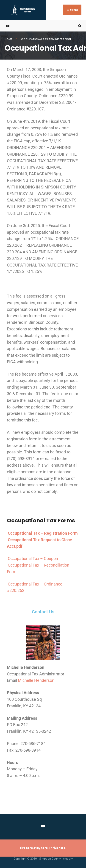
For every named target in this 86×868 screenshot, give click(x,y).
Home (8, 39)
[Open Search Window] (79, 26)
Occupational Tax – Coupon (33, 558)
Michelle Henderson (36, 680)
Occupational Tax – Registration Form (43, 533)
